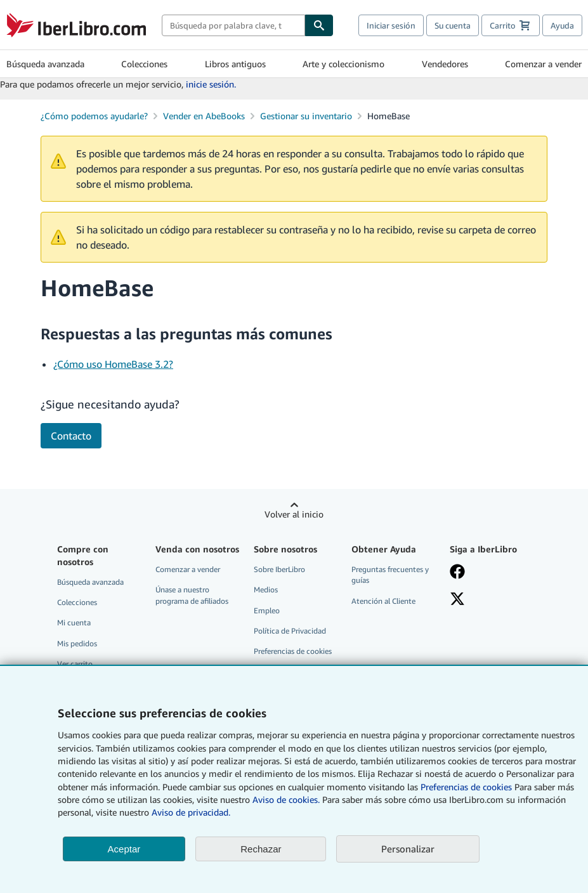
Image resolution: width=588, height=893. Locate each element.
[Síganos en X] (492, 600)
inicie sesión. (211, 84)
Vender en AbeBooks (204, 116)
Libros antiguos (235, 64)
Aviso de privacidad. (191, 812)
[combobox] (233, 25)
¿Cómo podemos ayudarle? (94, 116)
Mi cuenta (74, 622)
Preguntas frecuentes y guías (390, 575)
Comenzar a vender (543, 64)
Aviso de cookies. (286, 799)
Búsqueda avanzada (45, 64)
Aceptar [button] (124, 849)
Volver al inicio (294, 514)
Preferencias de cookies (466, 787)
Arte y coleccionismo (343, 64)
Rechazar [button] (261, 849)
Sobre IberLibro (279, 569)
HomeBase (389, 116)
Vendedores (445, 64)
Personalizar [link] (408, 849)
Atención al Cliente (383, 601)
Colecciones (144, 64)
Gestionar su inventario (306, 116)
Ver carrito (75, 664)
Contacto (71, 436)
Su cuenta (453, 25)
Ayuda (562, 25)
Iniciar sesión (391, 25)
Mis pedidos (77, 643)
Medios (266, 590)
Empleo (267, 610)
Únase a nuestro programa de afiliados (192, 595)
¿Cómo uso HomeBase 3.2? (113, 364)
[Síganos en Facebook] (492, 573)
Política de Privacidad (290, 631)
